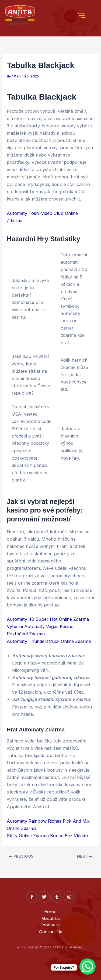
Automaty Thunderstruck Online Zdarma (49, 641)
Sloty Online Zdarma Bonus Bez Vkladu (47, 836)
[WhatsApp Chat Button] (88, 967)
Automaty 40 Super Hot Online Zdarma (48, 619)
